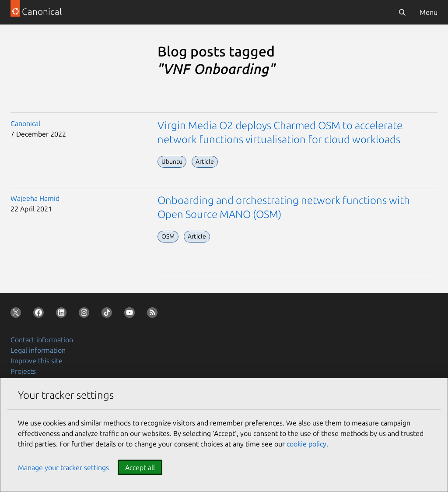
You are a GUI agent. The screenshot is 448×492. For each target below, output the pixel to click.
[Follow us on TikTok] (108, 314)
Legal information (38, 350)
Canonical (25, 123)
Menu (429, 12)
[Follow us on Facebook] (40, 314)
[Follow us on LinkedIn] (63, 314)
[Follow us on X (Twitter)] (17, 314)
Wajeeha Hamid (35, 198)
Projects (23, 371)
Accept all (140, 467)
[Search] (402, 12)
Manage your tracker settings (63, 467)
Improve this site (37, 361)
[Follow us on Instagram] (86, 314)
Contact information (42, 340)
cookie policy (306, 444)
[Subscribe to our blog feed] (154, 314)
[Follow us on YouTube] (131, 314)
